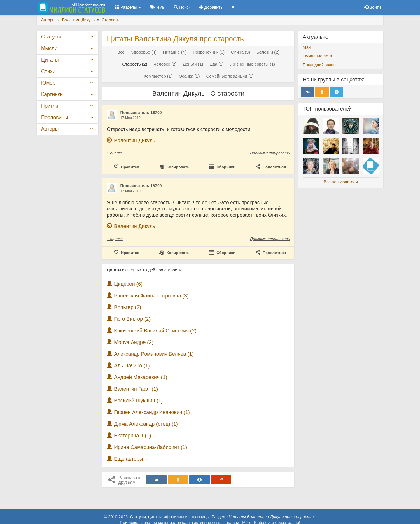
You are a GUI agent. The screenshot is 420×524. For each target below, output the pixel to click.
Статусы (51, 37)
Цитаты (50, 60)
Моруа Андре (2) (134, 342)
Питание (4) (175, 52)
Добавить (211, 7)
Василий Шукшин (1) (138, 401)
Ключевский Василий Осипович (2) (155, 331)
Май (307, 47)
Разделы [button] (128, 7)
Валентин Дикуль (135, 141)
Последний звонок (320, 65)
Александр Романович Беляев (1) (154, 354)
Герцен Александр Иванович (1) (152, 412)
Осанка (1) (189, 76)
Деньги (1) (193, 64)
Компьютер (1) (158, 76)
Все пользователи (341, 182)
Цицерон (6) (128, 284)
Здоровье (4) (144, 52)
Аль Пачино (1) (132, 366)
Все (121, 52)
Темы (157, 7)
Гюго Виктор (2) (132, 319)
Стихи (48, 71)
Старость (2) (135, 64)
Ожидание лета (317, 56)
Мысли (49, 48)
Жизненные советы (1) (253, 64)
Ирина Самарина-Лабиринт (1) (150, 447)
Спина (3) (240, 52)
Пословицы (55, 118)
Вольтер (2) (128, 307)
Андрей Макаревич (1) (141, 377)
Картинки (52, 94)
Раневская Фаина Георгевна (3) (151, 296)
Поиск (182, 7)
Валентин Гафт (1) (136, 389)
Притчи (50, 106)
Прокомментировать (270, 153)
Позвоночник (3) (209, 52)
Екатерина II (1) (132, 436)
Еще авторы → (132, 459)
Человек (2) (165, 64)
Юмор (48, 83)
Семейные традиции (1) (230, 76)
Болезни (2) (268, 52)
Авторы (50, 129)
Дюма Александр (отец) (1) (146, 424)
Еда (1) (217, 64)
